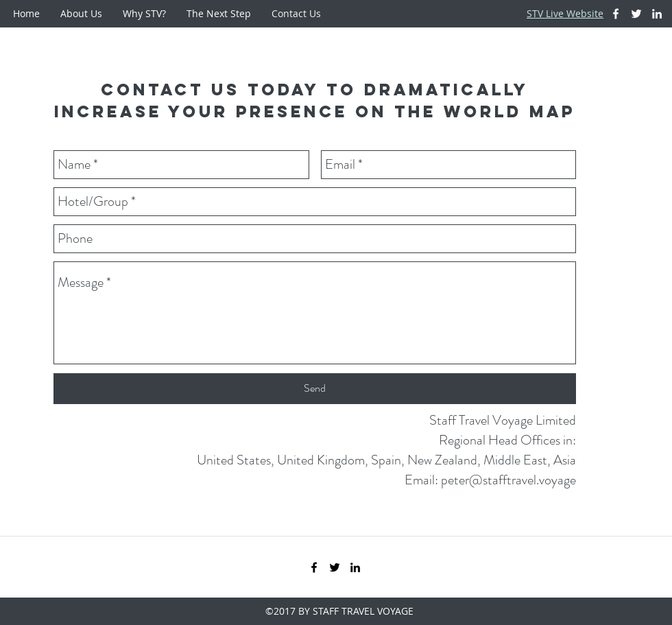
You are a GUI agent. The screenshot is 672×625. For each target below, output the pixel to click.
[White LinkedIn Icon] (657, 14)
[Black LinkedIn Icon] (355, 567)
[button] (81, 14)
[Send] (315, 389)
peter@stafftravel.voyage (508, 480)
